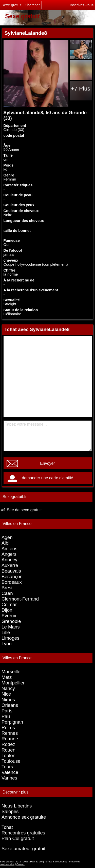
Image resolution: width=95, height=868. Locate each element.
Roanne (10, 739)
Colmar (9, 604)
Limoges (11, 638)
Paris (7, 711)
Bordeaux (12, 582)
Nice (6, 694)
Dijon (7, 610)
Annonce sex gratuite (24, 817)
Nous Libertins (17, 806)
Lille (6, 632)
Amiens (9, 549)
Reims (8, 728)
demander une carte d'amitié (47, 478)
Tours (7, 767)
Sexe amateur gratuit (23, 849)
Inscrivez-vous (82, 5)
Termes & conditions (55, 862)
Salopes (10, 811)
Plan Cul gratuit (18, 838)
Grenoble (11, 621)
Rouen (8, 750)
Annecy (9, 560)
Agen (7, 537)
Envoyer (48, 463)
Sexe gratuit (11, 5)
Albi (5, 543)
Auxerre (10, 565)
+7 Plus (81, 88)
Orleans (10, 705)
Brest (7, 588)
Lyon (7, 644)
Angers (9, 554)
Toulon (8, 755)
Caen (7, 593)
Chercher (32, 5)
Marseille (11, 672)
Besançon (12, 577)
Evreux (9, 616)
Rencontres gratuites (23, 833)
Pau (6, 716)
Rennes (10, 733)
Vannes (9, 778)
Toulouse (11, 761)
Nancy (8, 688)
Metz (7, 677)
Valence (10, 772)
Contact (21, 864)
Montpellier (13, 683)
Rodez (8, 744)
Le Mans (11, 627)
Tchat (7, 827)
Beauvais (11, 571)
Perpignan (12, 722)
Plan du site (36, 862)
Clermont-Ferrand (20, 599)
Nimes (8, 700)
